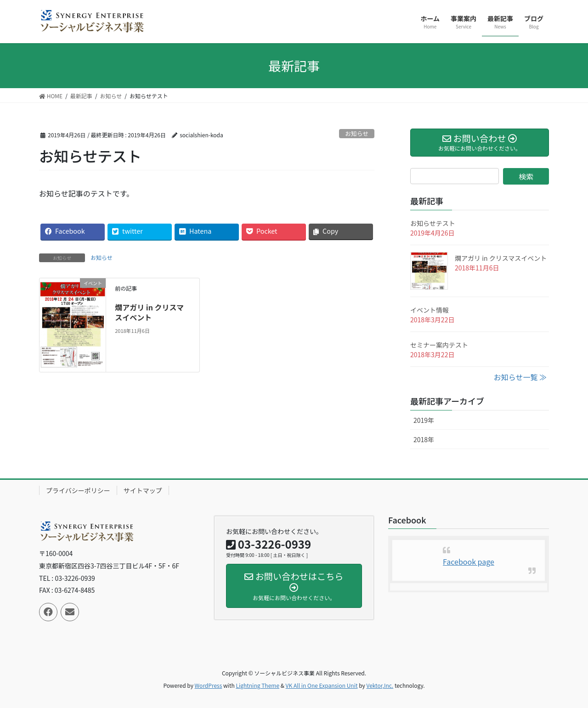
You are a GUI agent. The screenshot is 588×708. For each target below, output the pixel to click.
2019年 (424, 420)
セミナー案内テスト (439, 345)
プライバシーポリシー (78, 490)
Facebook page (469, 562)
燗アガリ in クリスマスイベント (149, 312)
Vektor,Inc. (380, 685)
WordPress (209, 685)
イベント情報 (430, 310)
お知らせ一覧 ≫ (520, 377)
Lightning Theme (257, 685)
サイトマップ (143, 490)
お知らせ (357, 133)
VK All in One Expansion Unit (322, 685)
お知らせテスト (433, 223)
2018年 (424, 439)
